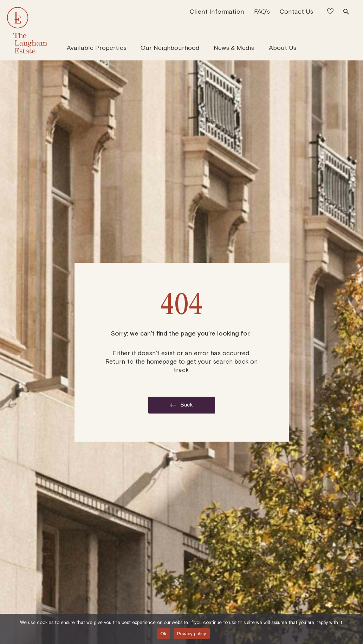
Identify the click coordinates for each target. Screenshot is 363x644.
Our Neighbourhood (170, 48)
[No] (354, 629)
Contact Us (296, 12)
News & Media (234, 48)
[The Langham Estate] (27, 30)
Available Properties (97, 48)
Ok (163, 634)
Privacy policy (192, 634)
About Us (283, 48)
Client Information (217, 12)
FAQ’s (262, 12)
